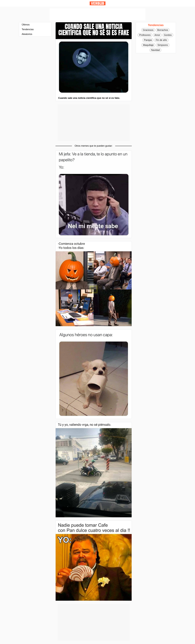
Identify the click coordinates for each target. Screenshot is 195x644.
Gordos (168, 35)
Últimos (26, 25)
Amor (157, 35)
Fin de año (161, 40)
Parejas (148, 40)
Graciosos (148, 30)
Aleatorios (27, 34)
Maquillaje (148, 45)
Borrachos (163, 30)
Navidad (155, 50)
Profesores (145, 35)
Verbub (98, 3)
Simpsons (163, 45)
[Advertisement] (98, 14)
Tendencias (28, 29)
